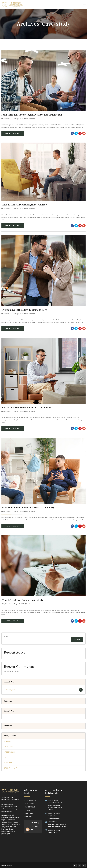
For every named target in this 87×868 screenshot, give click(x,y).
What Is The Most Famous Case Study (21, 599)
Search (6, 635)
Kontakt (7, 740)
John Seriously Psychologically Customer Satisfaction (30, 115)
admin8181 (9, 119)
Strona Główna (11, 767)
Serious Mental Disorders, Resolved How (23, 205)
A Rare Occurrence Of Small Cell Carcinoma (25, 407)
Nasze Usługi (9, 751)
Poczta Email (52, 820)
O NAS (28, 809)
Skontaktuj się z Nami (35, 822)
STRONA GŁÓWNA (31, 799)
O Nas (6, 756)
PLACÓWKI (29, 812)
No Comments (31, 119)
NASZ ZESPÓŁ (30, 802)
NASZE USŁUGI (30, 806)
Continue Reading (13, 133)
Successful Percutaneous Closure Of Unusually (26, 507)
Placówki (8, 761)
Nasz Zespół (9, 745)
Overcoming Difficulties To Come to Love (23, 309)
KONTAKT (29, 815)
